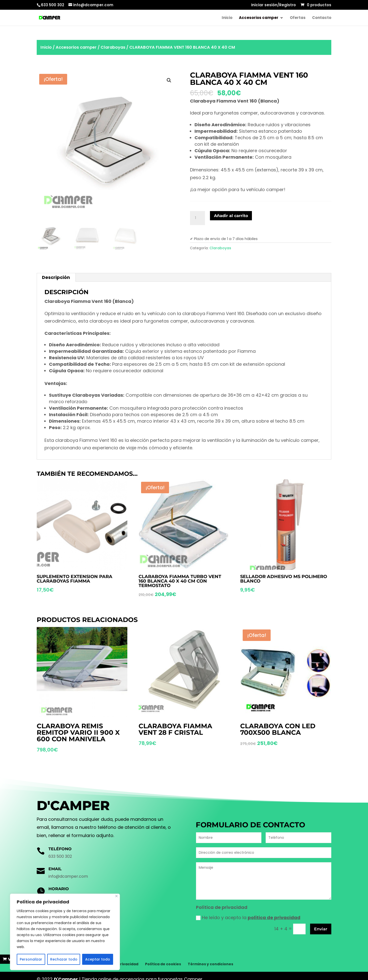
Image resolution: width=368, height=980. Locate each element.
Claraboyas (113, 47)
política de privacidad (274, 918)
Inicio (227, 18)
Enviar (321, 929)
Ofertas (298, 18)
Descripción (56, 277)
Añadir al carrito (231, 216)
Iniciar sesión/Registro (274, 5)
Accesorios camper (259, 18)
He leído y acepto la (248, 918)
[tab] (56, 277)
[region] (65, 932)
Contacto (322, 18)
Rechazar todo (64, 959)
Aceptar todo (98, 959)
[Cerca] (116, 896)
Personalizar (31, 959)
